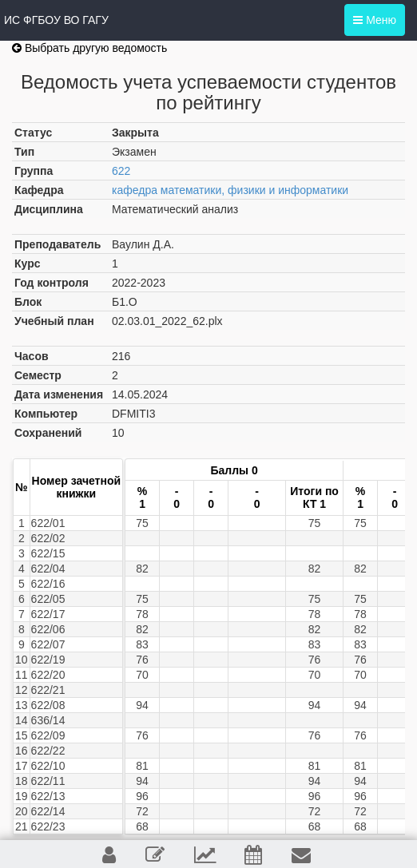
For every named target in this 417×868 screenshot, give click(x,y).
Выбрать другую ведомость (89, 48)
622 (121, 171)
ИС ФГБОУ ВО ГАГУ (56, 20)
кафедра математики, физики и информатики (230, 190)
